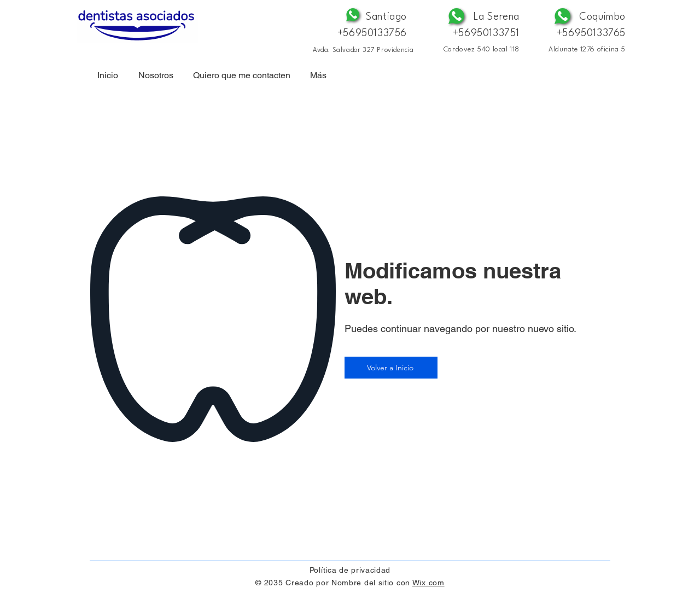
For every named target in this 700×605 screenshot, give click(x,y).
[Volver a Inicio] (391, 368)
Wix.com (428, 583)
